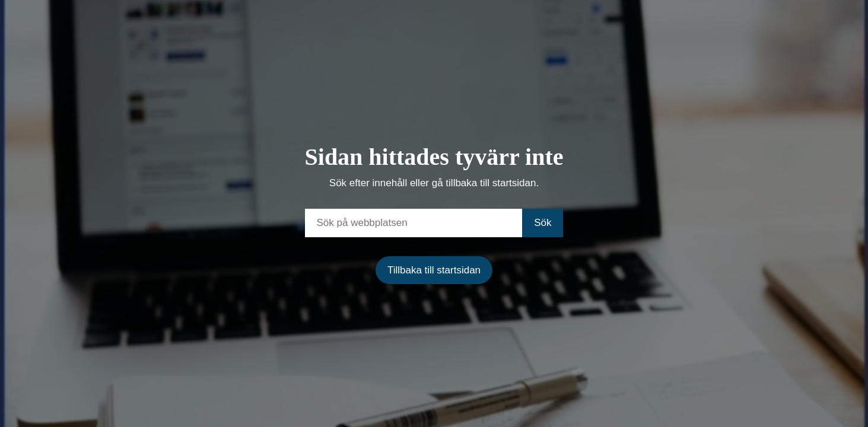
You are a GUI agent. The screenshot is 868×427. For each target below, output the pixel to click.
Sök (543, 223)
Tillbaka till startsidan (434, 270)
